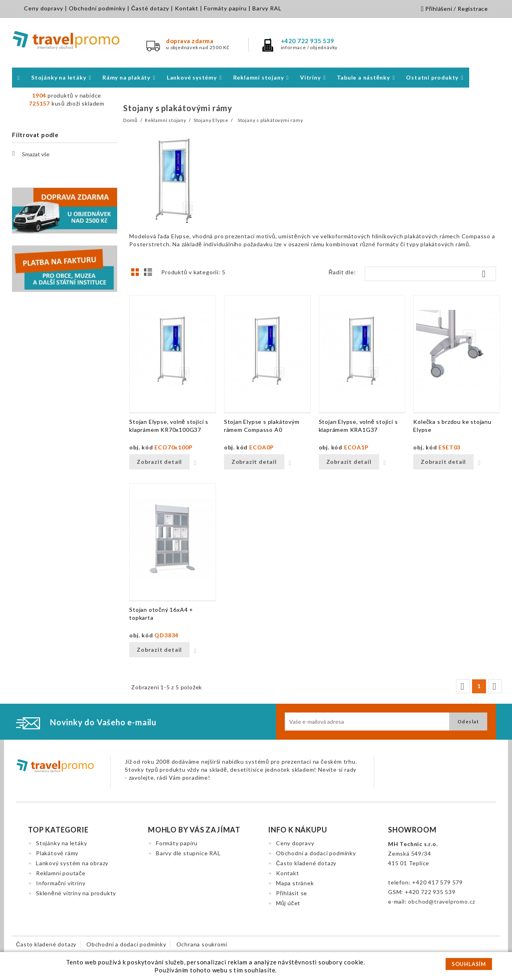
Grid (137, 274)
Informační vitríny (61, 883)
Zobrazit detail (159, 462)
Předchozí (462, 687)
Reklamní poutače (61, 873)
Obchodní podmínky (97, 8)
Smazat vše (31, 154)
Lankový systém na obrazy (72, 863)
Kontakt (187, 8)
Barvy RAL (267, 8)
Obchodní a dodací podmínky (316, 853)
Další (494, 687)
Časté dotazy (150, 8)
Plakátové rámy (57, 853)
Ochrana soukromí (202, 944)
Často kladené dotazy (306, 863)
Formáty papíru (225, 8)
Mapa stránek (295, 883)
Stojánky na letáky (61, 843)
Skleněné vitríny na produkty (76, 893)
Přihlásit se (292, 893)
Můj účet (288, 903)
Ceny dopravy (44, 8)
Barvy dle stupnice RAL (188, 853)
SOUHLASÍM (469, 964)
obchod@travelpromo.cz (442, 901)
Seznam (149, 274)
